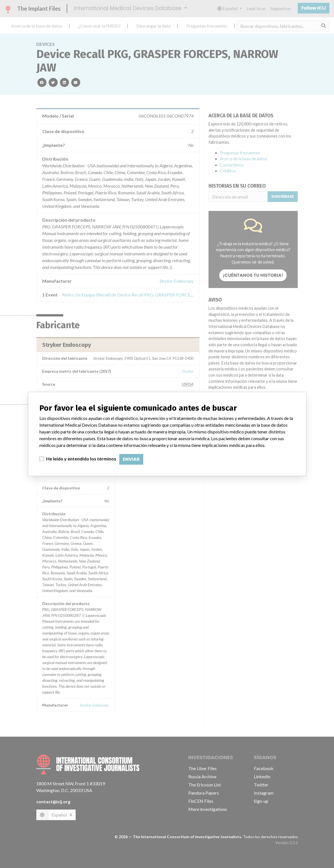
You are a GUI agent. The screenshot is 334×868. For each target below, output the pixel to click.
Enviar (131, 459)
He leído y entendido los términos (81, 459)
